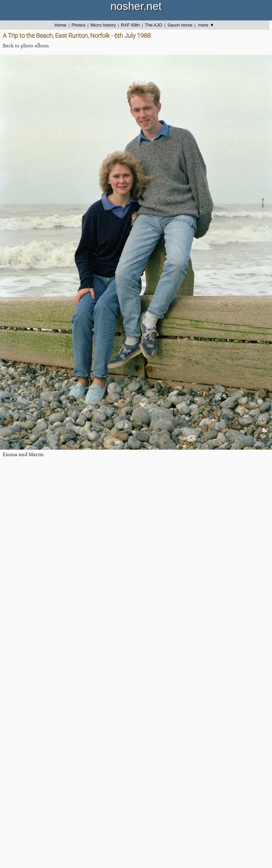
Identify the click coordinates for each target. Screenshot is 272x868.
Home (60, 25)
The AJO (154, 25)
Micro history (103, 25)
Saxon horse (180, 25)
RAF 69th (131, 25)
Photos (78, 25)
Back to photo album (26, 45)
